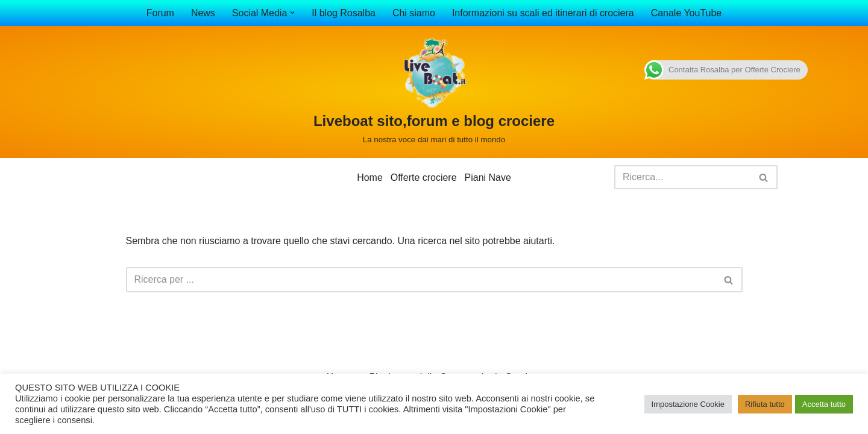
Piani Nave (488, 178)
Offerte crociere (424, 178)
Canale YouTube (687, 13)
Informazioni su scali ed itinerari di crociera (543, 13)
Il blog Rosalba (344, 13)
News (203, 13)
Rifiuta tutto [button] (765, 404)
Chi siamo (414, 13)
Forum (160, 13)
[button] (292, 13)
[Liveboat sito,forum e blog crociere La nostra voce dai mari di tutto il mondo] (434, 92)
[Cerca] (682, 177)
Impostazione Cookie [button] (688, 404)
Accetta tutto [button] (824, 404)
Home (370, 178)
